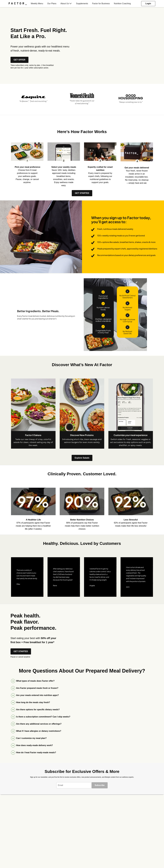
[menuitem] (19, 4)
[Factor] (18, 4)
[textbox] (74, 785)
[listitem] (33, 98)
